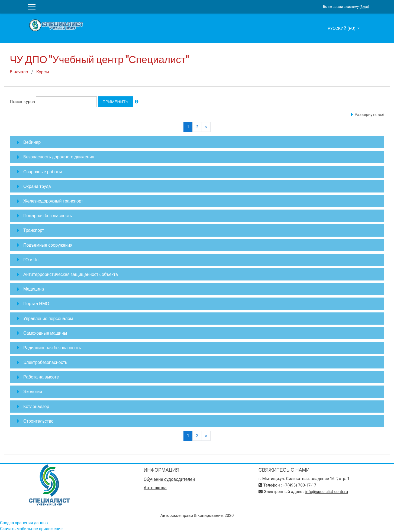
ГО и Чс (31, 260)
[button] (137, 102)
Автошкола (155, 488)
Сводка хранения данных (24, 523)
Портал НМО (36, 303)
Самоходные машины (45, 333)
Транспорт (34, 230)
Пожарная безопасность (48, 216)
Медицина (34, 289)
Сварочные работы (43, 172)
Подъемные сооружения (48, 245)
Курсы (43, 72)
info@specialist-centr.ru (327, 492)
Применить (116, 102)
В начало (19, 72)
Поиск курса (22, 102)
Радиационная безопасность (52, 348)
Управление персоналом (48, 318)
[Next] (206, 127)
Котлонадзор (36, 406)
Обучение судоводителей (169, 479)
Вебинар (32, 142)
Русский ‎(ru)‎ (342, 28)
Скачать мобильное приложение (31, 529)
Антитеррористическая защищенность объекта (71, 274)
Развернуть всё (369, 115)
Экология (33, 391)
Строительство (38, 421)
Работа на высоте (41, 377)
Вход (364, 7)
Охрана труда (37, 186)
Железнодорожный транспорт (53, 201)
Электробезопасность (45, 362)
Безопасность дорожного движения (59, 157)
